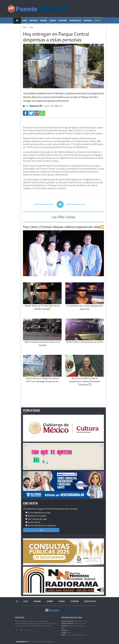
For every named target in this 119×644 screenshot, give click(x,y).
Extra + (98, 20)
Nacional (34, 20)
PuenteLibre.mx (22, 642)
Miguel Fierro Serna (74, 621)
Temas (17, 27)
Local (25, 20)
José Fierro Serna (74, 623)
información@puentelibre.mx (74, 635)
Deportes (88, 20)
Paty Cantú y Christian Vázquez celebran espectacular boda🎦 (63, 227)
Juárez (66, 633)
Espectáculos (75, 20)
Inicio (25, 27)
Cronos (53, 20)
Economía (63, 20)
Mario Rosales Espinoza (73, 626)
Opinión (43, 20)
